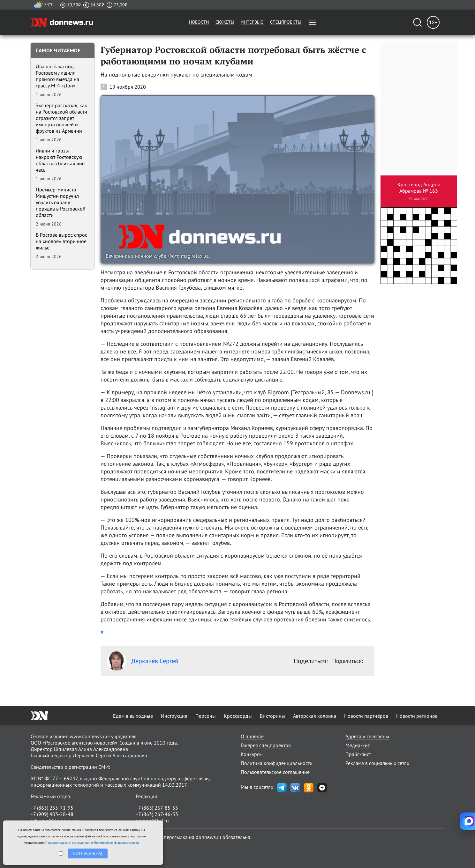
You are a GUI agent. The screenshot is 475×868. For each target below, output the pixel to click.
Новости (199, 22)
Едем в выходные (133, 716)
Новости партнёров (366, 716)
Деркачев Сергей (143, 661)
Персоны (206, 716)
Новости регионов (417, 716)
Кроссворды (238, 716)
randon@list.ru (152, 820)
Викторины (272, 716)
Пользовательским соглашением (68, 843)
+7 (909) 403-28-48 (52, 814)
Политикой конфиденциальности (116, 843)
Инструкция (174, 716)
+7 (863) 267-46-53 (157, 814)
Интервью (252, 22)
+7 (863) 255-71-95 (52, 808)
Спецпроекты (286, 22)
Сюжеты (225, 22)
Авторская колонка (315, 716)
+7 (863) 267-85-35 (157, 808)
